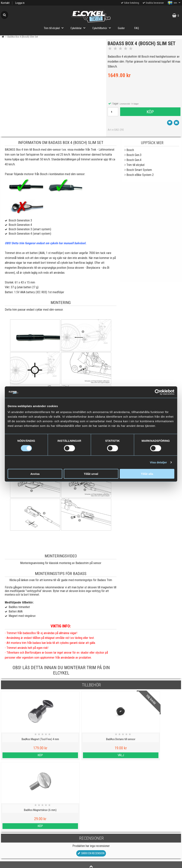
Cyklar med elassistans (68, 832)
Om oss (23, 850)
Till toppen (91, 799)
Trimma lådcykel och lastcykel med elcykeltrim (68, 852)
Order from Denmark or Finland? (68, 863)
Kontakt (5, 3)
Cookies (23, 823)
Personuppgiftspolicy (23, 814)
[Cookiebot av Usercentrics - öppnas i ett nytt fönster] (158, 392)
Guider (121, 28)
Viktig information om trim (68, 814)
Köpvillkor (23, 841)
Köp (150, 113)
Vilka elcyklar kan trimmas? (68, 823)
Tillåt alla (147, 474)
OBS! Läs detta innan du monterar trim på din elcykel (61, 671)
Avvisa (35, 474)
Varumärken (23, 832)
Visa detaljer (158, 462)
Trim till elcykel (55, 28)
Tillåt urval (91, 474)
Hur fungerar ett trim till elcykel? (68, 841)
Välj (68, 756)
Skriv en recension (91, 783)
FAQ (137, 28)
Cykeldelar (79, 28)
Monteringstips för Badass (61, 574)
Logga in (20, 3)
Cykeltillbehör (103, 28)
